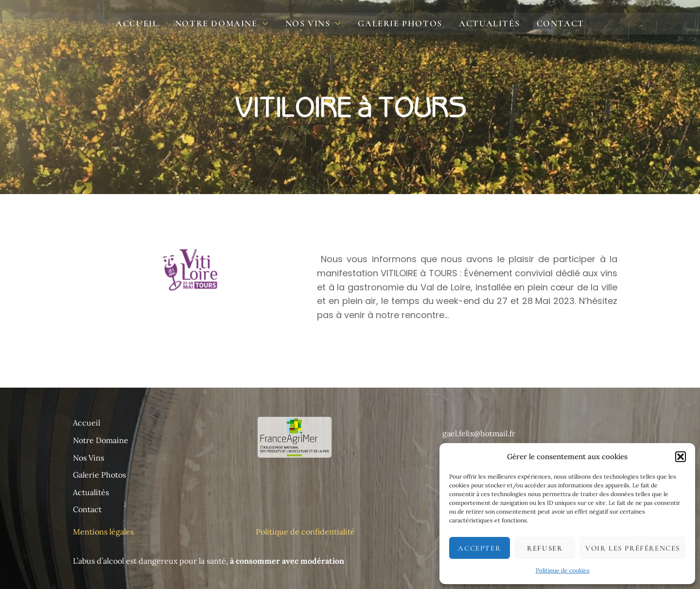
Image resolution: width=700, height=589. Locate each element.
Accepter (479, 548)
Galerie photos (399, 23)
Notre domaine (225, 24)
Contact (555, 23)
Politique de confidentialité (305, 532)
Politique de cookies (563, 570)
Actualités (486, 23)
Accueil (142, 23)
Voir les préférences (633, 548)
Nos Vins (314, 24)
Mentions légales (104, 532)
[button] (681, 457)
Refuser (545, 548)
